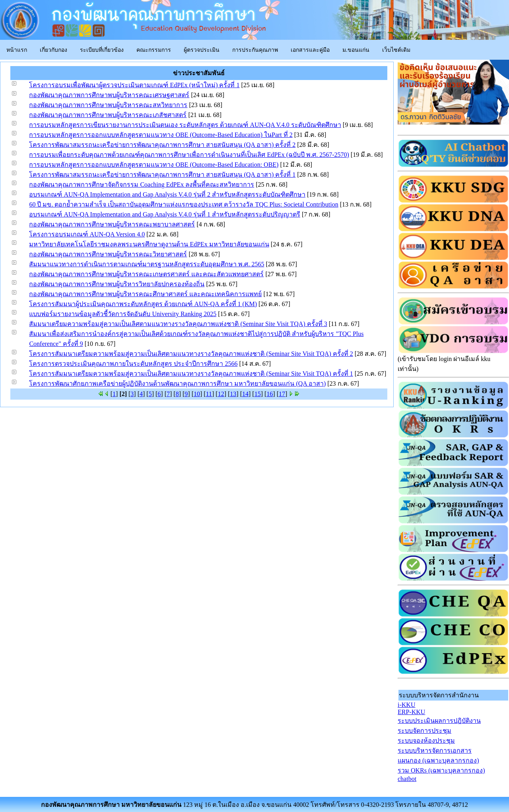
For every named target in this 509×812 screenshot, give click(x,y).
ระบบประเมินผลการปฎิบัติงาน (439, 721)
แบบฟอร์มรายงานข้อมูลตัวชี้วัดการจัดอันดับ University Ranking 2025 (123, 314)
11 (209, 394)
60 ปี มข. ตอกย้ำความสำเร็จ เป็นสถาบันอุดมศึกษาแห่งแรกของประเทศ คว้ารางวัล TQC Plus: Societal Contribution (184, 204)
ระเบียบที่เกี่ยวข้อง (102, 50)
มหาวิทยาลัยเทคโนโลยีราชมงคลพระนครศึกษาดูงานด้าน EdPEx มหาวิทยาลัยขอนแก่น (149, 244)
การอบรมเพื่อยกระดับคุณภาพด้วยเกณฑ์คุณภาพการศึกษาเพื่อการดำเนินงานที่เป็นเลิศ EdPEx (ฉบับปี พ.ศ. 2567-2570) (189, 155)
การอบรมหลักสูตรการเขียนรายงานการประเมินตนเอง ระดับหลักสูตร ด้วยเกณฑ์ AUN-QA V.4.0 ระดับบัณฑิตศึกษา (185, 125)
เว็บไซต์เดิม (396, 50)
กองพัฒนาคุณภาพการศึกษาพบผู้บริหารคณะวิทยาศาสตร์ (108, 254)
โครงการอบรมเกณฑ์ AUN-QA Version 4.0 (87, 234)
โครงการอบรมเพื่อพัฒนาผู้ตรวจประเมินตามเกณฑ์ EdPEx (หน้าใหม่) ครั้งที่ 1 (134, 85)
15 (258, 394)
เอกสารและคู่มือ (310, 50)
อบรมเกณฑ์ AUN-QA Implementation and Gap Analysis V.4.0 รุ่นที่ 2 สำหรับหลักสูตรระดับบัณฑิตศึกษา (167, 194)
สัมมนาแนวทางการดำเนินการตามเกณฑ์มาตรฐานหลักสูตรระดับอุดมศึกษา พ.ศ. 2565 (147, 264)
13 (233, 394)
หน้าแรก (17, 50)
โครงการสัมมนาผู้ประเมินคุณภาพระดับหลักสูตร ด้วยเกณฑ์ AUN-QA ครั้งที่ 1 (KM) (143, 304)
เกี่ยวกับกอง (53, 50)
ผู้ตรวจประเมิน (202, 50)
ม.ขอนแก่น (356, 50)
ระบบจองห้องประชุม (426, 741)
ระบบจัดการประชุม (424, 731)
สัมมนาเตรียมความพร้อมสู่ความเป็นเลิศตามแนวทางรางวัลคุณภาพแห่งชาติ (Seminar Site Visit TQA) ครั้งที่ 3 (178, 324)
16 (270, 394)
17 (282, 394)
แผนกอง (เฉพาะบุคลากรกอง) (438, 760)
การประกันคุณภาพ (255, 50)
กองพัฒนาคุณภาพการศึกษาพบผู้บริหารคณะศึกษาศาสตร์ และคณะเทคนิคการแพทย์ (145, 294)
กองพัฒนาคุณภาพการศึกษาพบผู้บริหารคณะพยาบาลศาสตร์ (112, 224)
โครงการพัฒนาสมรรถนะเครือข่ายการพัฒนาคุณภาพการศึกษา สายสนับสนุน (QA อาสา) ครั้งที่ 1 (162, 175)
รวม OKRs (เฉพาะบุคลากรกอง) (441, 770)
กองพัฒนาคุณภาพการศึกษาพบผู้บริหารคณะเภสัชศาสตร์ (108, 115)
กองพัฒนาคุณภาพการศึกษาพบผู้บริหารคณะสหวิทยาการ (108, 105)
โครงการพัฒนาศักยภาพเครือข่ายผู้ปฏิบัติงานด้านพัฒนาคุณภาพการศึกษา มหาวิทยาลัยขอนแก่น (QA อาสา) (177, 384)
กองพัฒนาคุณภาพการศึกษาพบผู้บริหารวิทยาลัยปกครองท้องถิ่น (117, 284)
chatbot (407, 779)
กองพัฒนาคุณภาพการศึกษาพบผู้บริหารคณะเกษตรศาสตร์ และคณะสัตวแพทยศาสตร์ (146, 274)
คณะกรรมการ (154, 50)
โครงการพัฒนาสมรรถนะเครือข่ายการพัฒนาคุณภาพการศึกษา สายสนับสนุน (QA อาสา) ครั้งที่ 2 (162, 145)
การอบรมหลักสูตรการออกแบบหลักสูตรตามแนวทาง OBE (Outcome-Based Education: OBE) (154, 165)
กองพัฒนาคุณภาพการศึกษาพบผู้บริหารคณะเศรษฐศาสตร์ (109, 95)
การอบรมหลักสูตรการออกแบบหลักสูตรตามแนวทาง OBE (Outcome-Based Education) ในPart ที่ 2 (161, 135)
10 (197, 394)
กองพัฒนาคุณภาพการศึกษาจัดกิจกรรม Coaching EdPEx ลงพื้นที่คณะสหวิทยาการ (142, 184)
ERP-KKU (411, 712)
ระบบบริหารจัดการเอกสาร (435, 751)
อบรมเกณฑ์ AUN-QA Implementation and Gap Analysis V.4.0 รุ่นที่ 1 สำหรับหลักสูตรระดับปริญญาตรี (165, 214)
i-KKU (406, 705)
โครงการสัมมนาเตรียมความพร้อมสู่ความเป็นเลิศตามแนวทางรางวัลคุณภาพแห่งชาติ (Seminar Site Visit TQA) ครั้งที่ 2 (191, 354)
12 (221, 394)
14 (245, 394)
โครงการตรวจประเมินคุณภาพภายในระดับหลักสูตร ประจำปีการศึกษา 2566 (133, 364)
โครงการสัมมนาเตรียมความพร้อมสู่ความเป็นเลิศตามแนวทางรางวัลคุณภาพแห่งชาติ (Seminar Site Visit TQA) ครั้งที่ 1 (191, 374)
